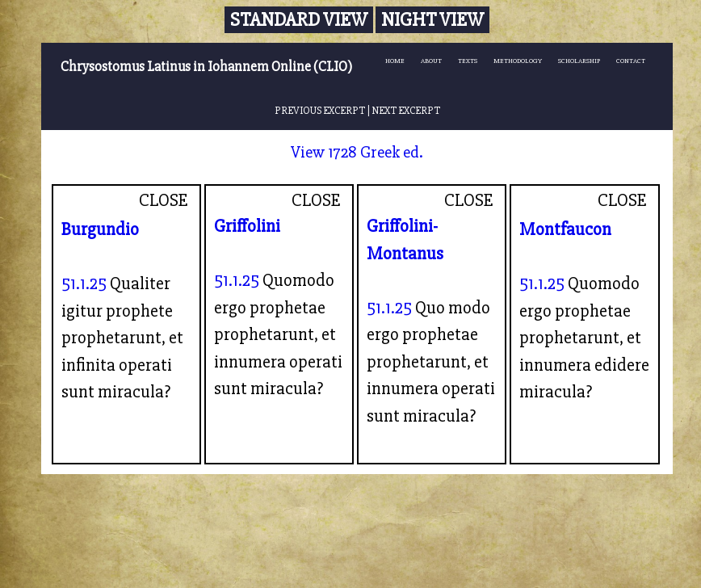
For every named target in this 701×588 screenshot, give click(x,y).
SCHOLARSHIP (579, 61)
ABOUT (431, 61)
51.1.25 (84, 283)
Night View (432, 20)
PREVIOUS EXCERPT (320, 111)
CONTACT (631, 61)
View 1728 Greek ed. (357, 152)
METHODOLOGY (518, 61)
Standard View (299, 20)
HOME (395, 61)
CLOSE (164, 200)
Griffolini (247, 226)
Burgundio (100, 229)
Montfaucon (565, 229)
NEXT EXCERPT (406, 111)
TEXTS (468, 61)
